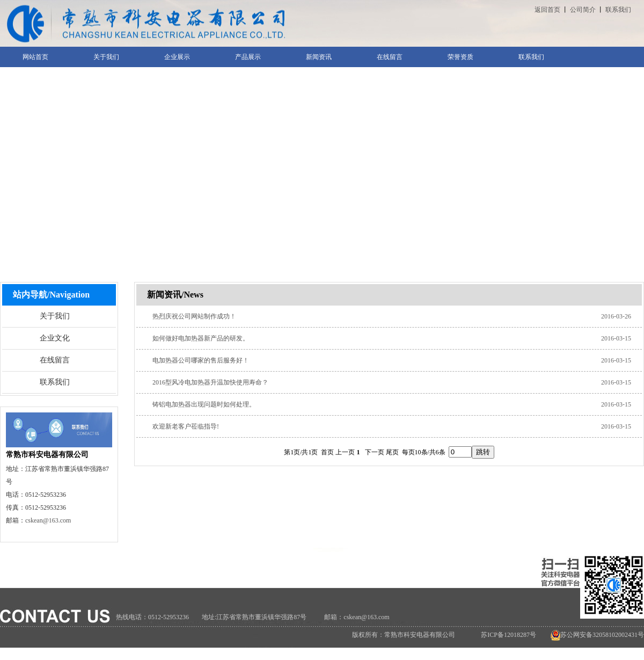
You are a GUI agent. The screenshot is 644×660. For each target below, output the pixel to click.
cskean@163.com (48, 520)
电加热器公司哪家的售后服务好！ (201, 360)
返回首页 (547, 10)
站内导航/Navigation (51, 295)
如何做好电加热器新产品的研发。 (201, 338)
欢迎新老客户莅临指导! (186, 426)
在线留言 (55, 360)
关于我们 (55, 316)
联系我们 (618, 10)
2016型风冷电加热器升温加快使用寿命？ (210, 382)
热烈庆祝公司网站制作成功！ (194, 316)
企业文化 (55, 338)
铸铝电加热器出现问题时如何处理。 (204, 404)
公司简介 (583, 10)
